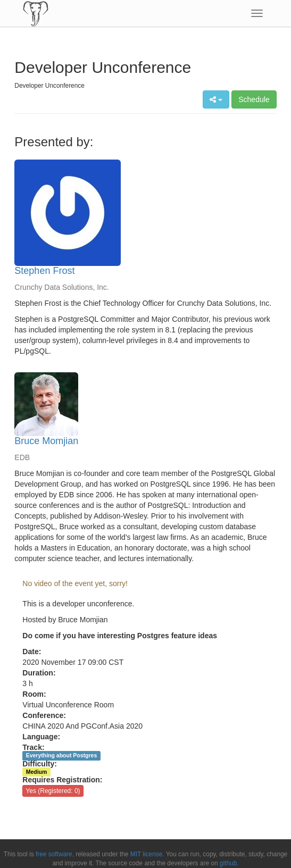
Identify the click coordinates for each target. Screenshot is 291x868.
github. (229, 863)
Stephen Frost (44, 271)
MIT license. (147, 854)
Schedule (254, 99)
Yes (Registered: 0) (53, 791)
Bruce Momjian (46, 441)
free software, (55, 854)
